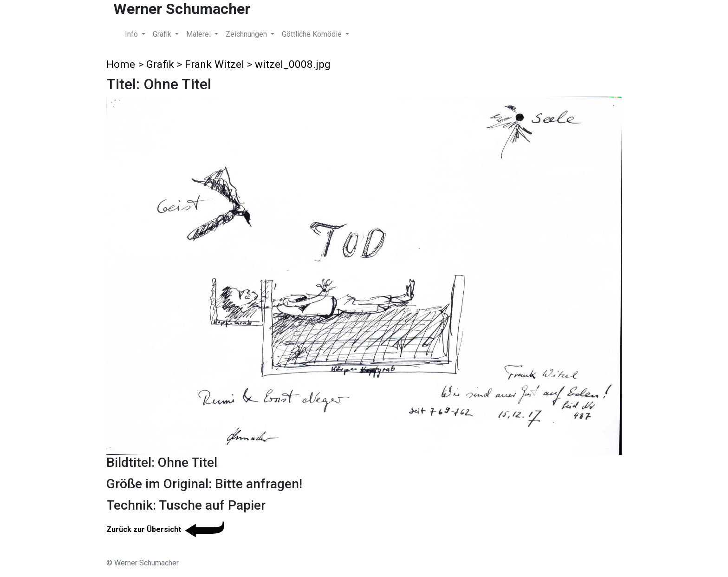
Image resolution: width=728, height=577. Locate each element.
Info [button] (132, 34)
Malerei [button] (199, 34)
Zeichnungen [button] (247, 34)
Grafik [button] (163, 34)
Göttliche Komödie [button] (313, 34)
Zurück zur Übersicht (167, 529)
